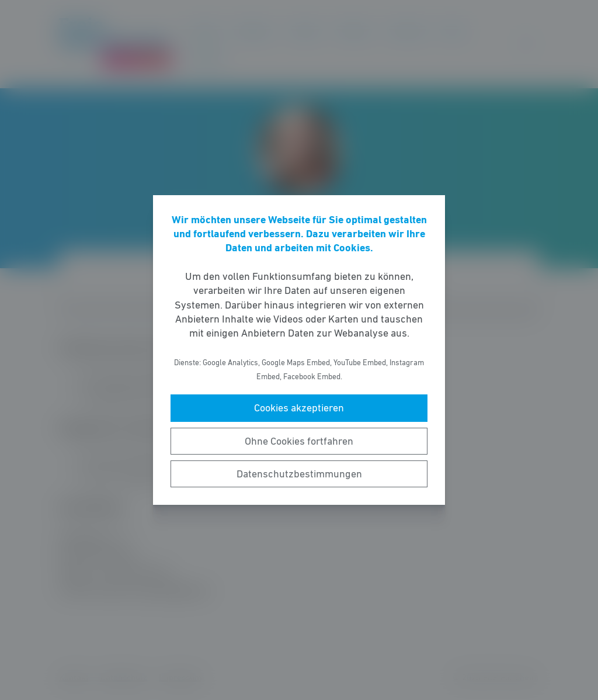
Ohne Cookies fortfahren (299, 441)
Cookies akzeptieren (299, 408)
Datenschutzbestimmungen (299, 474)
